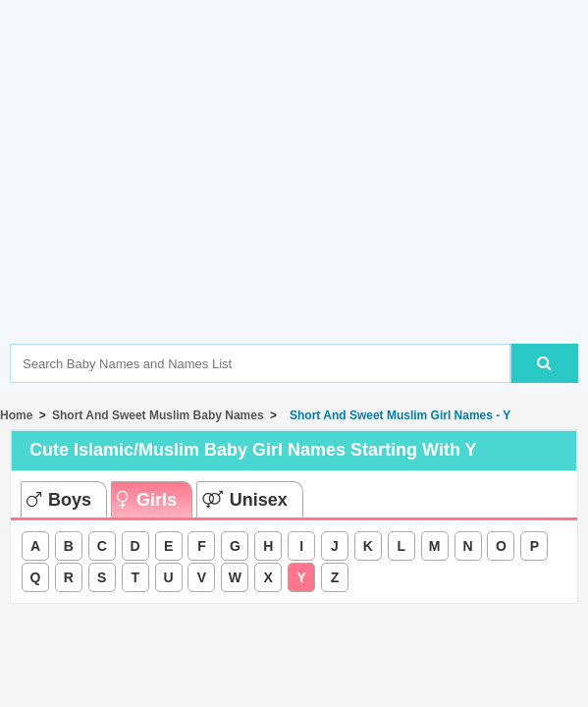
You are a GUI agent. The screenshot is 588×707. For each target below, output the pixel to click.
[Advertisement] (299, 201)
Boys (59, 500)
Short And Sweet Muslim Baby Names (158, 415)
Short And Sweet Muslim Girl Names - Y (397, 415)
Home (16, 415)
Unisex (245, 500)
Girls (147, 500)
